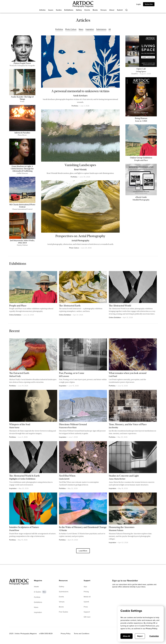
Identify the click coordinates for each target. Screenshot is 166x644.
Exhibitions (69, 10)
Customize (154, 636)
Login (139, 4)
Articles (42, 10)
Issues (51, 10)
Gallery (79, 10)
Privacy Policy (66, 634)
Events (87, 10)
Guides (59, 10)
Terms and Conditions (82, 634)
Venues (103, 10)
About (112, 10)
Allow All (127, 636)
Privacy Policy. (152, 629)
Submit (120, 10)
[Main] (83, 4)
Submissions (101, 29)
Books (95, 10)
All (110, 29)
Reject (140, 636)
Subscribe (149, 4)
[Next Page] (83, 551)
